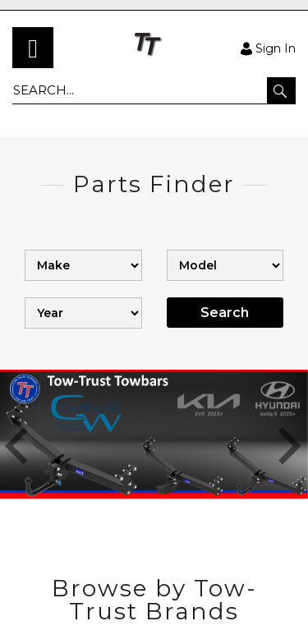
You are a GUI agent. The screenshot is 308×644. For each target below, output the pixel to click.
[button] (281, 90)
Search (225, 313)
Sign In (268, 48)
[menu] (33, 48)
